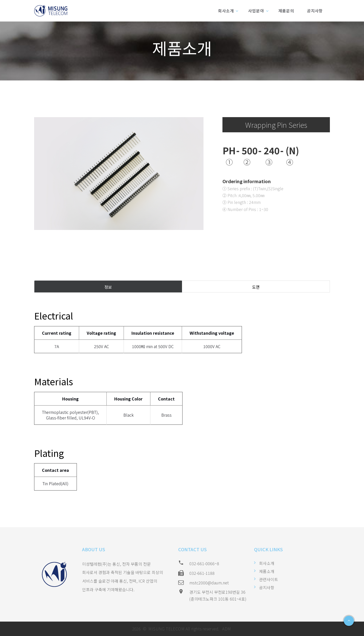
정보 (108, 287)
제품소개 (267, 571)
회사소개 (226, 11)
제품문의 (286, 11)
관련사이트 (269, 579)
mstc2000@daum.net (209, 583)
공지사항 (315, 11)
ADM (226, 629)
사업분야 (256, 11)
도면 (256, 287)
